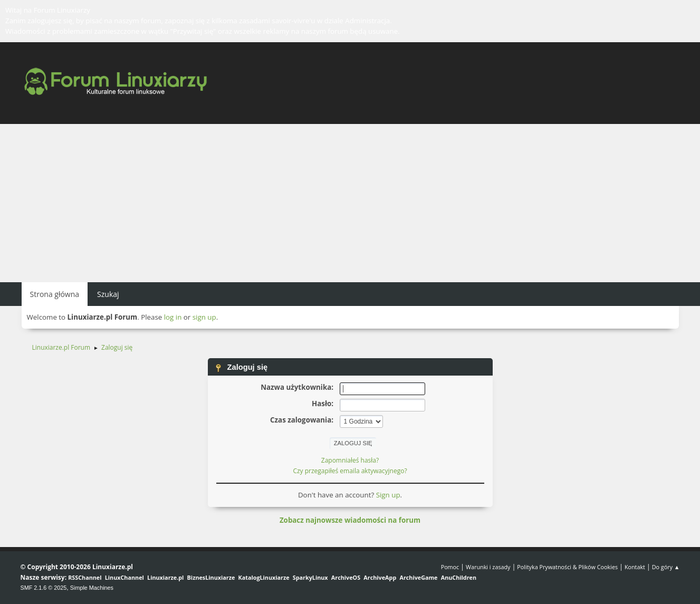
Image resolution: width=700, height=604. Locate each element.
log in (173, 317)
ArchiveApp (380, 577)
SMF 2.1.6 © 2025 (44, 588)
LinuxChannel (124, 577)
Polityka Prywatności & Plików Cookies (567, 567)
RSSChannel (85, 577)
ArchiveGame (418, 577)
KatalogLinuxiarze (264, 577)
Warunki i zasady (488, 567)
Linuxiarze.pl (165, 577)
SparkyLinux (310, 577)
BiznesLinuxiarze (211, 577)
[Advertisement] (350, 203)
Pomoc (450, 567)
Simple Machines (92, 588)
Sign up (388, 495)
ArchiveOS (346, 577)
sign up (204, 317)
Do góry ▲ (666, 567)
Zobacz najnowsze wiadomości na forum (350, 520)
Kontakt (635, 567)
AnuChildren (459, 577)
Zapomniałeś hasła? (350, 460)
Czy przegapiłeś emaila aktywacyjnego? (350, 471)
